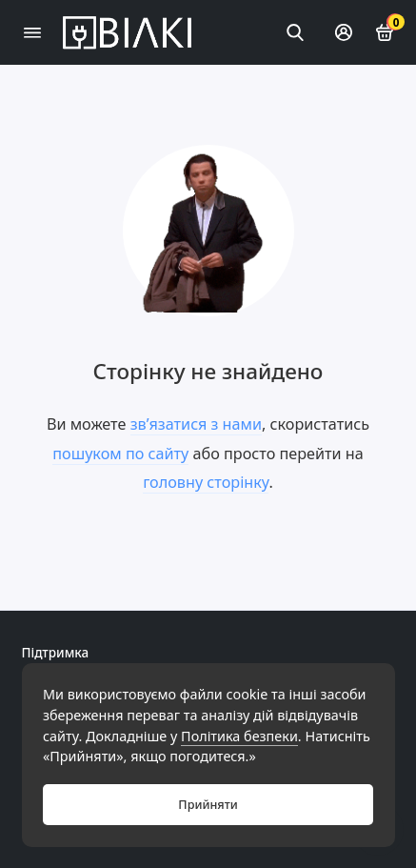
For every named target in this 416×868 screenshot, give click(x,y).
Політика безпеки (239, 736)
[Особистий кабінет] (344, 32)
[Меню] (32, 32)
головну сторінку (206, 482)
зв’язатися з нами (196, 424)
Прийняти (208, 805)
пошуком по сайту (120, 454)
